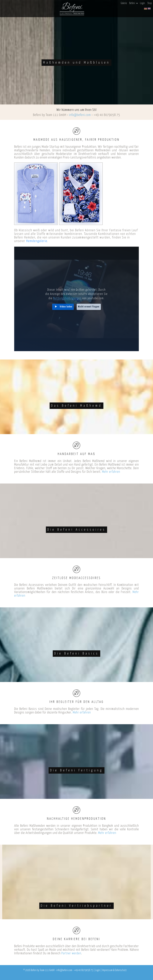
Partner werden (71, 953)
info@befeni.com (80, 115)
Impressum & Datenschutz (114, 970)
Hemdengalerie (37, 241)
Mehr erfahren (111, 472)
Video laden (66, 307)
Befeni (134, 3)
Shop (150, 3)
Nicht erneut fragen (89, 307)
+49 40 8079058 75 (107, 115)
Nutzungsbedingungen (67, 298)
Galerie (124, 3)
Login (142, 3)
